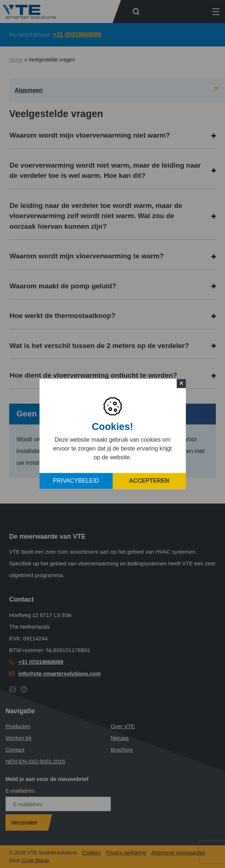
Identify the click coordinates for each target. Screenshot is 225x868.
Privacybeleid (76, 481)
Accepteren (149, 481)
